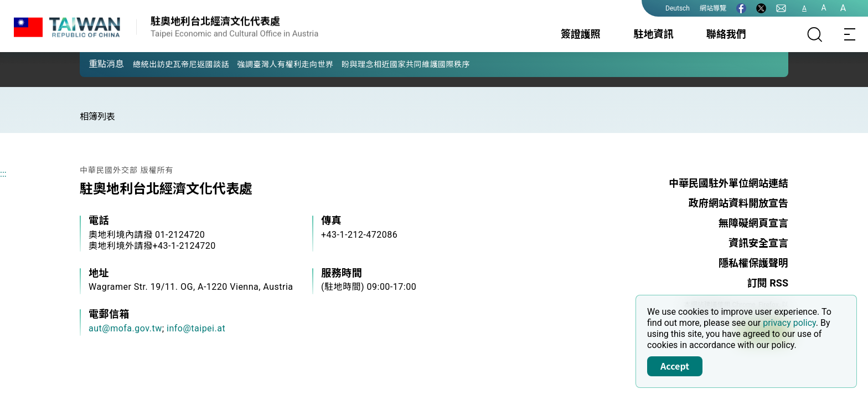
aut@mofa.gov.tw (125, 328)
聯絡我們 (726, 34)
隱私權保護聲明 (753, 263)
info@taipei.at (196, 328)
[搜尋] (815, 34)
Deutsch (678, 8)
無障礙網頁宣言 (753, 223)
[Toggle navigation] (850, 34)
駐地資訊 (653, 34)
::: (3, 174)
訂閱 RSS (768, 283)
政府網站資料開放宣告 (738, 203)
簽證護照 (581, 34)
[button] (96, 64)
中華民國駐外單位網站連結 (728, 183)
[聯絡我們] (781, 8)
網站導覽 (713, 8)
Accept (675, 366)
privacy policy (789, 323)
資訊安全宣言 (758, 243)
